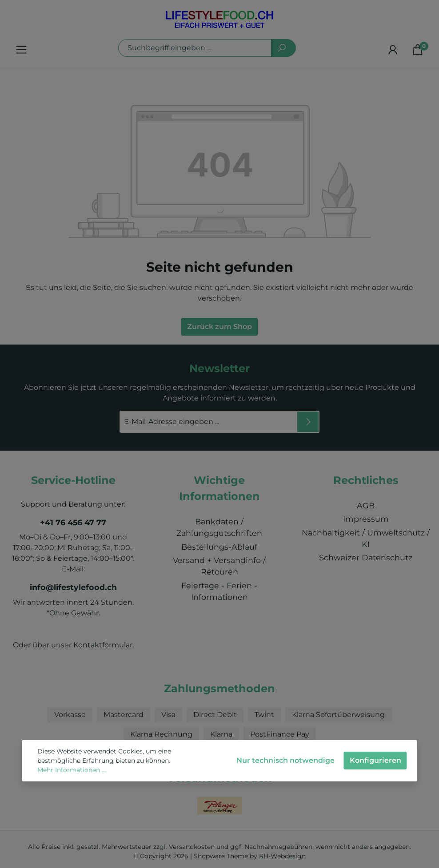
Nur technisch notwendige (285, 760)
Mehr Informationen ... (72, 770)
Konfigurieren (375, 760)
